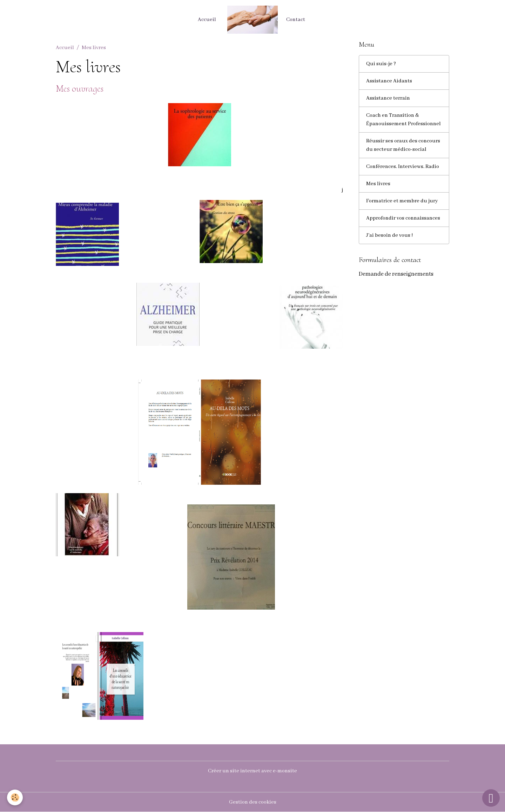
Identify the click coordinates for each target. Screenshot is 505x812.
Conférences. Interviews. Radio (403, 167)
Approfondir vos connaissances (403, 218)
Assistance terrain (388, 98)
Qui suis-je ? (381, 64)
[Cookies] (15, 797)
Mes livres (378, 184)
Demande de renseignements (396, 274)
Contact (296, 20)
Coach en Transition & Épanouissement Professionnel (403, 120)
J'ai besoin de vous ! (389, 235)
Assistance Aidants (389, 81)
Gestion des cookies (253, 802)
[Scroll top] (491, 798)
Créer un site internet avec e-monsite (252, 771)
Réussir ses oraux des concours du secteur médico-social (403, 145)
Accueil (207, 20)
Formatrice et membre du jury (402, 201)
